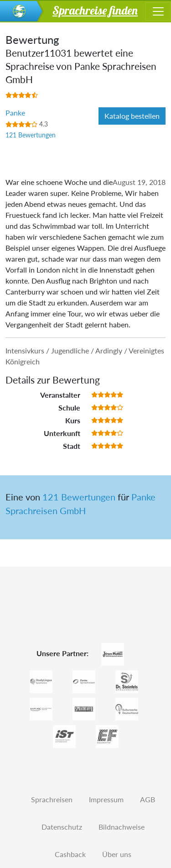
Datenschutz (62, 827)
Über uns (117, 854)
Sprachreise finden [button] (95, 10)
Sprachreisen (52, 799)
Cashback (70, 854)
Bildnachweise (122, 827)
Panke (15, 113)
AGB (148, 799)
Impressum (106, 799)
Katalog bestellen (132, 116)
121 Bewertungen (31, 135)
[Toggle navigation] (158, 11)
